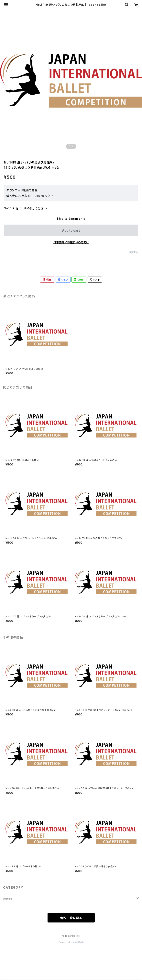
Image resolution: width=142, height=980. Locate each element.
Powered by (71, 942)
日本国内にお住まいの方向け (71, 242)
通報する (133, 252)
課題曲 (7, 899)
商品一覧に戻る (71, 918)
